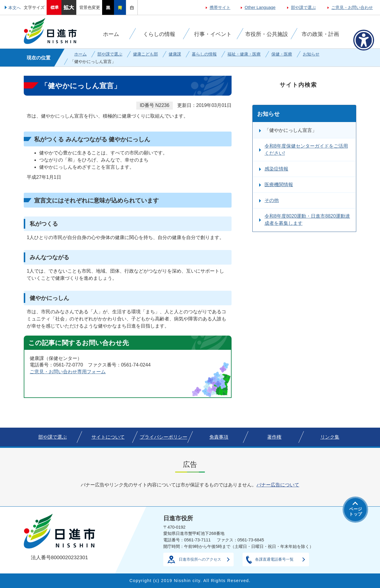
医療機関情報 (279, 185)
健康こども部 (145, 54)
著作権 (274, 437)
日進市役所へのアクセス (200, 559)
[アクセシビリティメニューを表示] (364, 40)
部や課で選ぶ (303, 7)
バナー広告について (278, 485)
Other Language (260, 7)
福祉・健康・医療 (244, 54)
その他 (272, 200)
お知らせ (311, 54)
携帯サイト (220, 7)
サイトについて (108, 437)
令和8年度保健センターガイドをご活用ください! (306, 150)
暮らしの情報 (204, 54)
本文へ (15, 8)
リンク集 (330, 437)
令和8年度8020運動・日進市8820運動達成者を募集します (307, 220)
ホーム (80, 54)
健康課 (175, 54)
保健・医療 (282, 54)
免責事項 (219, 437)
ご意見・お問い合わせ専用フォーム (68, 372)
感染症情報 (276, 169)
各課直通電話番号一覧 (274, 559)
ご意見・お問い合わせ (352, 7)
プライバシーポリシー (164, 437)
